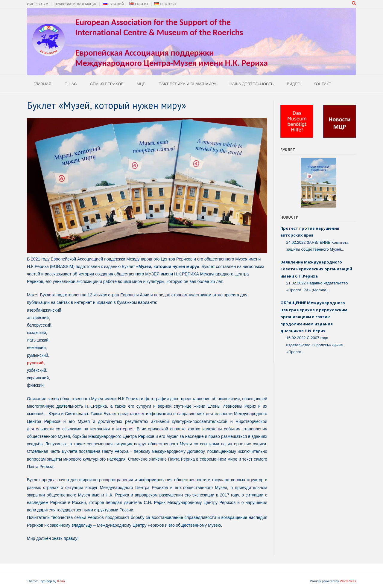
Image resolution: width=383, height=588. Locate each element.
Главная (42, 84)
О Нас (71, 84)
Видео (294, 84)
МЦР (141, 84)
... (342, 249)
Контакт (322, 84)
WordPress (348, 581)
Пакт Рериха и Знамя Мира (187, 84)
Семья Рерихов (107, 84)
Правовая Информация (76, 4)
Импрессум (38, 4)
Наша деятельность (252, 84)
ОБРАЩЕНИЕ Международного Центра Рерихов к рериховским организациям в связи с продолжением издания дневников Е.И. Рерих (314, 317)
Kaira (61, 581)
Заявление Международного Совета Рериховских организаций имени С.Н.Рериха (316, 269)
